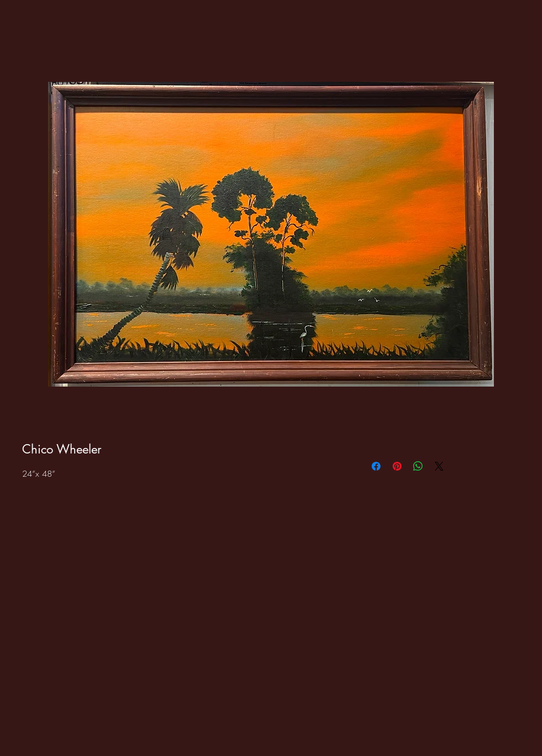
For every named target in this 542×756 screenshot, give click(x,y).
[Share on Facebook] (376, 466)
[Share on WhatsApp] (418, 466)
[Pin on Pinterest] (397, 466)
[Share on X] (439, 466)
